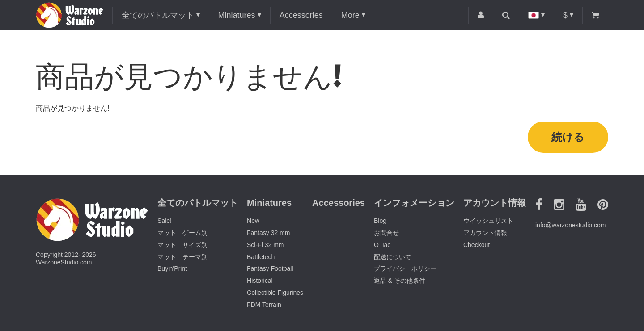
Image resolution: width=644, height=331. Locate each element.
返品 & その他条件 (400, 281)
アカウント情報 (485, 233)
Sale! (165, 221)
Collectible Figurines (275, 293)
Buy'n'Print (172, 268)
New (253, 221)
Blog (380, 221)
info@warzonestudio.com (570, 225)
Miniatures (237, 15)
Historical (260, 281)
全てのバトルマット (158, 15)
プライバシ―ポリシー (405, 268)
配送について (393, 257)
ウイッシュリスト (488, 221)
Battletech (261, 257)
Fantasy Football (270, 268)
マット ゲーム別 (182, 233)
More (350, 15)
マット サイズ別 (182, 245)
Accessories (301, 15)
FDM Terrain (264, 305)
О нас (382, 245)
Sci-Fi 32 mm (265, 245)
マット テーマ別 (182, 257)
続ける (568, 137)
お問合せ (386, 233)
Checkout (477, 245)
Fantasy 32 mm (268, 233)
